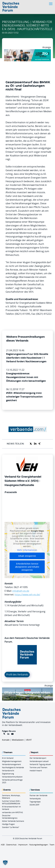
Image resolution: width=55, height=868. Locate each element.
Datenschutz (11, 845)
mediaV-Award (36, 771)
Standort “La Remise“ (11, 827)
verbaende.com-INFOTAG (12, 812)
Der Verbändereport (38, 758)
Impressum (23, 845)
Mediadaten (18, 740)
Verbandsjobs (35, 798)
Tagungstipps (35, 802)
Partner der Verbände (38, 795)
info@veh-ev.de (21, 591)
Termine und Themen (38, 767)
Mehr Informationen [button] (27, 550)
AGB (3, 845)
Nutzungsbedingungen (39, 845)
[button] (5, 863)
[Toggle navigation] (51, 4)
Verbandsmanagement (11, 764)
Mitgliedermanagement (12, 761)
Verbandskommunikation (12, 777)
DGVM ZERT (35, 805)
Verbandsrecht (8, 771)
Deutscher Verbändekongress (10, 817)
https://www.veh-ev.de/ (27, 595)
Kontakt (6, 740)
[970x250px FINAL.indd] (27, 51)
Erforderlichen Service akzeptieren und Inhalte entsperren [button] (27, 567)
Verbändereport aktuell (39, 761)
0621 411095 (21, 587)
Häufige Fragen (8, 824)
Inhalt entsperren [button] (27, 556)
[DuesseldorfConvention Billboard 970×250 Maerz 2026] (27, 689)
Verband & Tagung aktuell (40, 764)
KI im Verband (8, 758)
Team (52, 845)
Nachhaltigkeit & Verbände (13, 767)
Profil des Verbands (17, 674)
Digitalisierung (8, 774)
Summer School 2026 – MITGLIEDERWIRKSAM (11, 802)
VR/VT (29, 740)
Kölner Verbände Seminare (13, 821)
